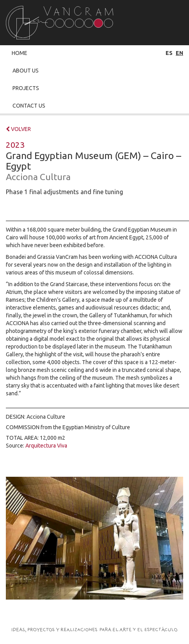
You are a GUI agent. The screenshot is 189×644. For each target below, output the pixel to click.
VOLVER (18, 129)
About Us (26, 71)
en (179, 53)
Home (20, 53)
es (169, 53)
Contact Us (29, 106)
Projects (26, 88)
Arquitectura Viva (46, 446)
